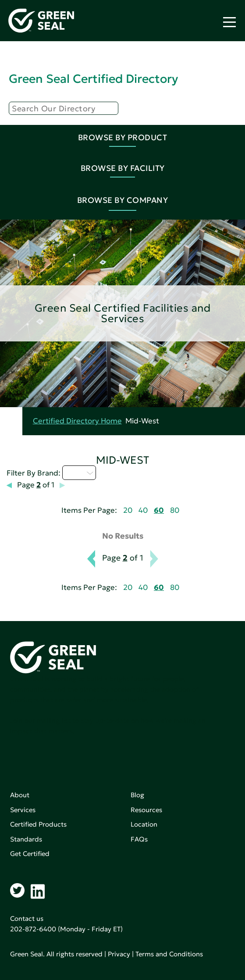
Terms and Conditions (169, 954)
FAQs (139, 839)
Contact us (27, 918)
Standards (26, 839)
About (20, 795)
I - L (79, 472)
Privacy (119, 954)
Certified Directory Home (77, 421)
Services (23, 810)
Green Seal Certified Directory (93, 79)
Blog (137, 795)
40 (143, 510)
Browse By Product (123, 137)
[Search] (64, 108)
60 (159, 510)
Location (144, 824)
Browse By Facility (123, 168)
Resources (146, 810)
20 (128, 510)
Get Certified (30, 854)
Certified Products (38, 824)
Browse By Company (123, 200)
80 (175, 510)
